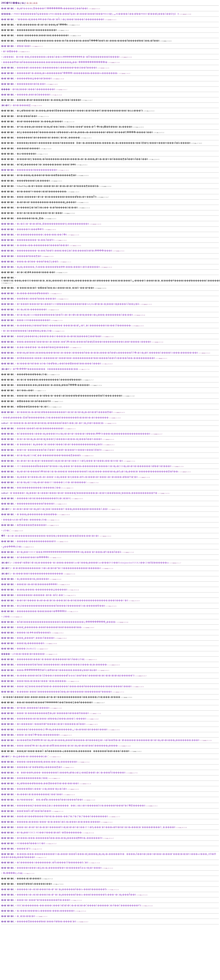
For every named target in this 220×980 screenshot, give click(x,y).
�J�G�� (32, 3)
